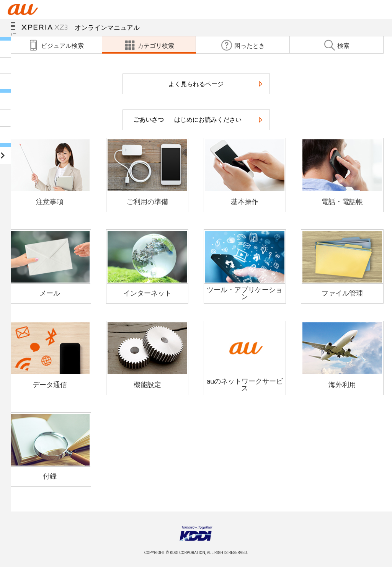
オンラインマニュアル (81, 28)
